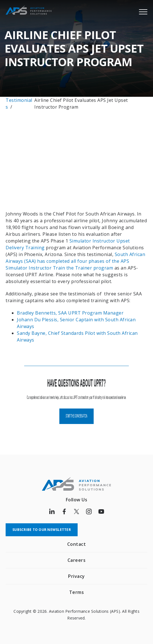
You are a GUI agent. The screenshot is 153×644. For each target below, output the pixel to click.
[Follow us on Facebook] (64, 511)
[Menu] (143, 12)
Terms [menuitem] (77, 592)
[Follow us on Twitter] (76, 511)
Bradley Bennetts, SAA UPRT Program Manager (71, 313)
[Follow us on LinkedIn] (52, 511)
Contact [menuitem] (77, 544)
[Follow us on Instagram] (89, 511)
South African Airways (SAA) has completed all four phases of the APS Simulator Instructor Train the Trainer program (75, 261)
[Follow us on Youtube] (101, 511)
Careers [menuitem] (77, 560)
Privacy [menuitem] (76, 576)
